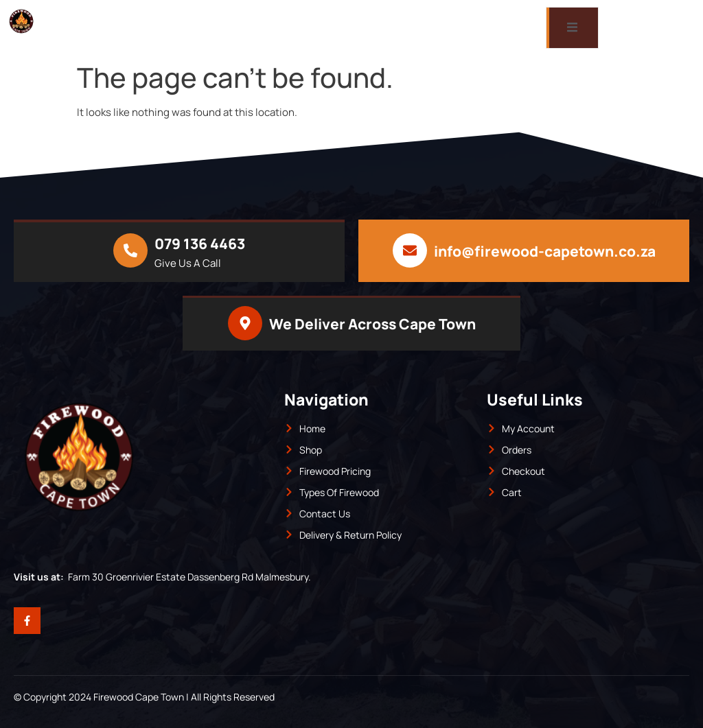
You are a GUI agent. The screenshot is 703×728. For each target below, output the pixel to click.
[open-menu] (572, 28)
